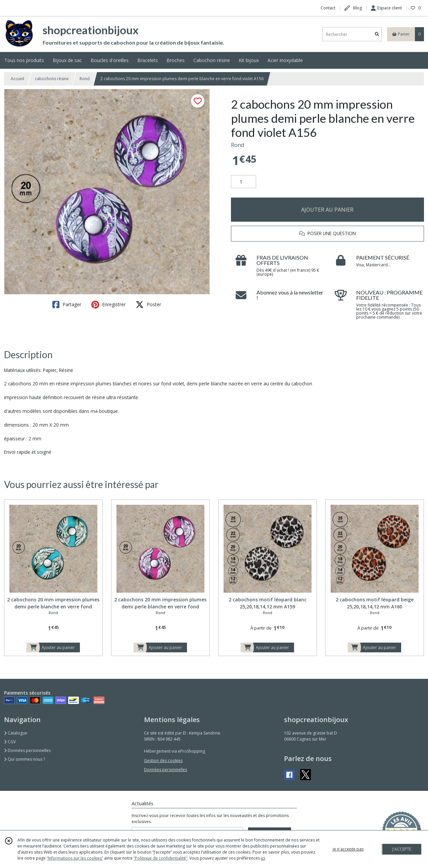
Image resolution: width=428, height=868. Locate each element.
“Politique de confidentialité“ (160, 858)
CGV (10, 742)
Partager (67, 305)
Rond (85, 79)
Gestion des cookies (163, 761)
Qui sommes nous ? (25, 759)
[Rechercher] (377, 34)
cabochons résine (52, 79)
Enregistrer (108, 305)
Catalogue (16, 733)
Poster (148, 305)
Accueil (17, 79)
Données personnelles (27, 750)
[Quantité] (244, 182)
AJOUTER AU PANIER (327, 210)
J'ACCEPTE (402, 849)
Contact (328, 8)
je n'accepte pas (348, 849)
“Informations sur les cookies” (75, 858)
